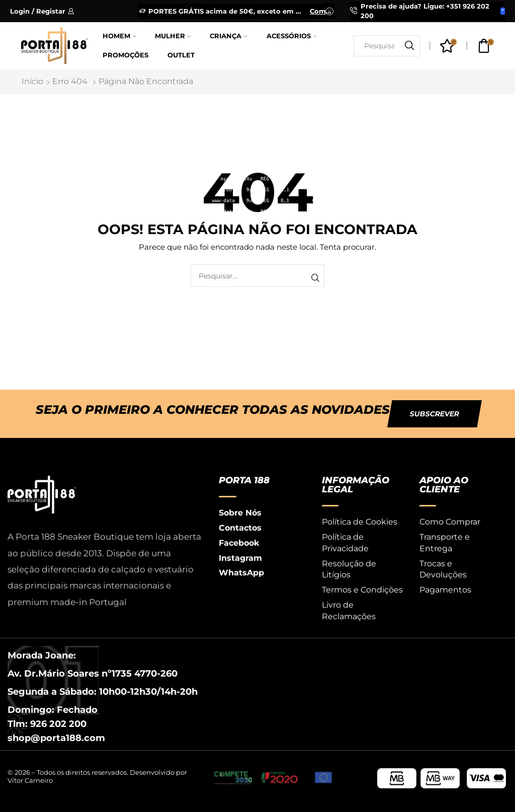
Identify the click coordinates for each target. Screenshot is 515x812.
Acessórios (291, 36)
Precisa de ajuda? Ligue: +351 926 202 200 (425, 11)
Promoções (125, 55)
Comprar (322, 11)
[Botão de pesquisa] (409, 46)
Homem (119, 36)
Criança (228, 36)
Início (32, 81)
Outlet (181, 55)
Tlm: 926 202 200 (47, 724)
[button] (435, 414)
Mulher (173, 36)
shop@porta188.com (56, 738)
